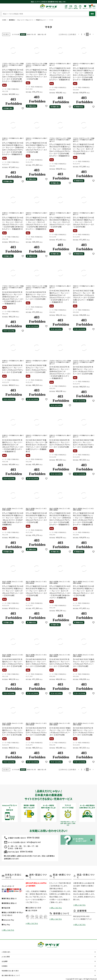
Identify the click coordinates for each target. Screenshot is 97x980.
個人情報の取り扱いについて (11, 975)
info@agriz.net (34, 842)
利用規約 (5, 966)
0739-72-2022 (33, 838)
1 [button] (82, 34)
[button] (79, 34)
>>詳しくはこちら (8, 930)
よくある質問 (6, 957)
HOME (4, 20)
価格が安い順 (31, 34)
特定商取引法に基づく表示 (10, 971)
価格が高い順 (42, 34)
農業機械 (12, 20)
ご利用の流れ (6, 952)
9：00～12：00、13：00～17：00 (23, 846)
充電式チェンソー (41, 20)
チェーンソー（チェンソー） (25, 20)
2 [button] (84, 34)
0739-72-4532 (26, 852)
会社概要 (5, 961)
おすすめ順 (16, 34)
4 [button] (90, 34)
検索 (92, 14)
